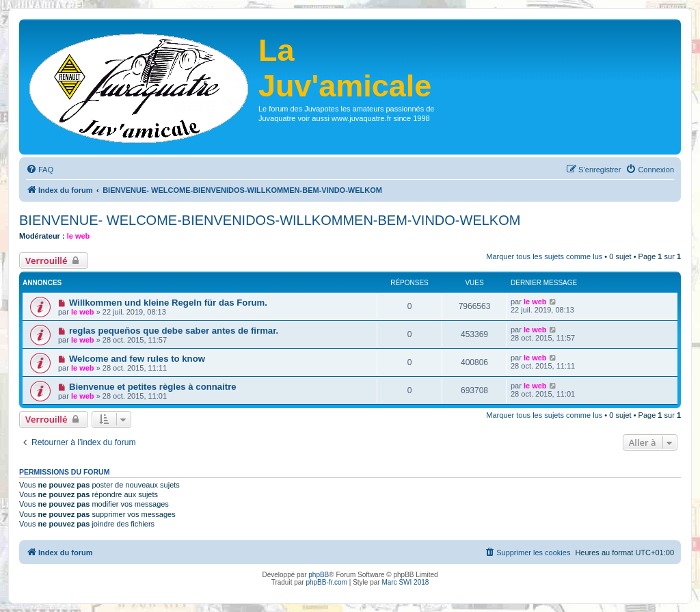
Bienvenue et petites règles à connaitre (153, 387)
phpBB (319, 575)
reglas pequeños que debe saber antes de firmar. (174, 331)
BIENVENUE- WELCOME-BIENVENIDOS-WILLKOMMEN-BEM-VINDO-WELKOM (270, 220)
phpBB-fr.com (326, 582)
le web (79, 236)
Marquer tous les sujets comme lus (544, 256)
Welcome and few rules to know (137, 359)
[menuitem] (40, 170)
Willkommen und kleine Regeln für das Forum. (168, 303)
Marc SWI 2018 (405, 582)
